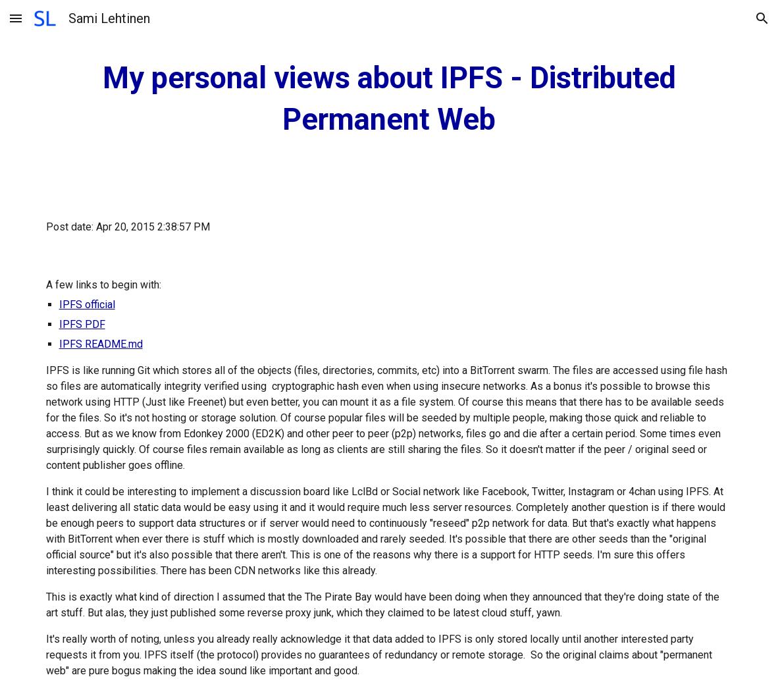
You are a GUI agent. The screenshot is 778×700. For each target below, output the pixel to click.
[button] (16, 18)
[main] (389, 99)
